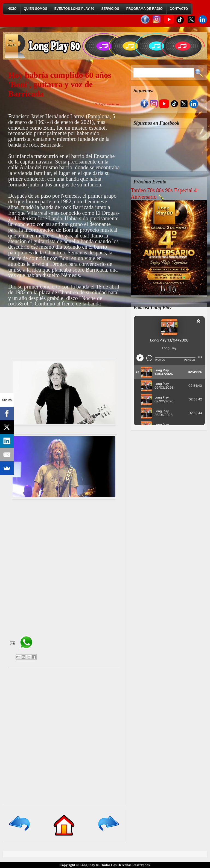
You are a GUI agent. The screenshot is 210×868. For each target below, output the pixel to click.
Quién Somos (36, 9)
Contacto (179, 9)
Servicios (110, 9)
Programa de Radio (145, 9)
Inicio (12, 9)
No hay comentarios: (107, 104)
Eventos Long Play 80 (74, 9)
